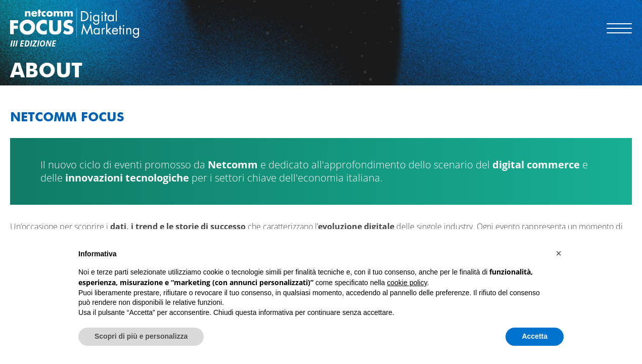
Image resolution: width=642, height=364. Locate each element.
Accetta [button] (535, 336)
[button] (559, 253)
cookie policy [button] (407, 283)
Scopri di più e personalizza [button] (141, 336)
